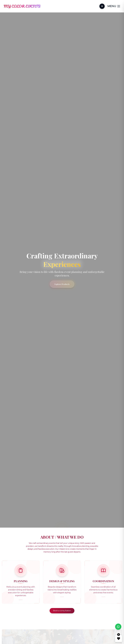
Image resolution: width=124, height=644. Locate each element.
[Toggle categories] (114, 6)
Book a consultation (62, 611)
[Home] (22, 6)
